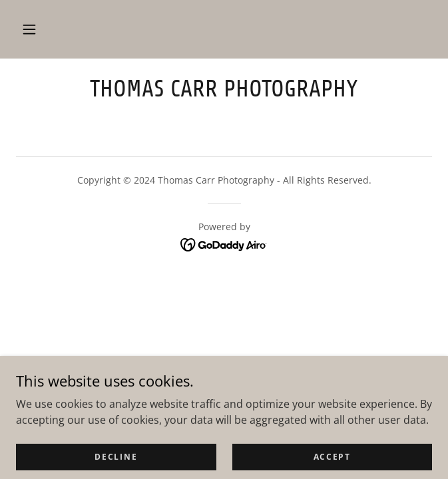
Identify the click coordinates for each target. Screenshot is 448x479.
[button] (29, 29)
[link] (224, 89)
